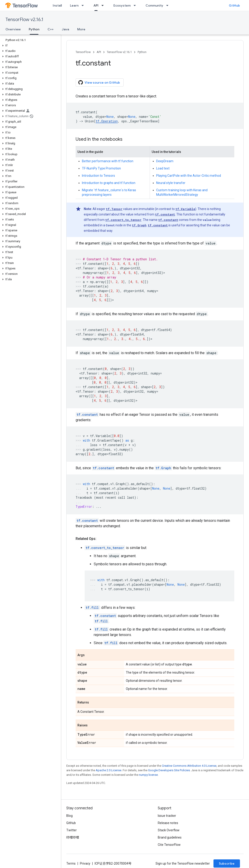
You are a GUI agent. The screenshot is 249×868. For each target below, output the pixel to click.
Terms (71, 863)
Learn (74, 5)
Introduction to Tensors (98, 176)
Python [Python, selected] (34, 29)
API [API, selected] (96, 5)
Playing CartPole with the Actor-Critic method (189, 176)
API (99, 52)
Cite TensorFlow (169, 845)
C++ (51, 29)
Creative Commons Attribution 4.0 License (189, 766)
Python (142, 52)
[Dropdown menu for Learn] (84, 5)
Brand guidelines (170, 837)
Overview (13, 29)
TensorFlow (83, 52)
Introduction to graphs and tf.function (109, 183)
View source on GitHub (99, 82)
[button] (30, 46)
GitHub (234, 5)
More (81, 29)
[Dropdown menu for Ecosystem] (136, 5)
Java (65, 29)
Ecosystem (122, 5)
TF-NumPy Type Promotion (101, 168)
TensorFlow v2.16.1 (24, 20)
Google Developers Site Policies (169, 770)
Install (57, 5)
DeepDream (165, 161)
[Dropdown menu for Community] (169, 5)
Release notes (168, 823)
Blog (69, 816)
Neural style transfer (171, 183)
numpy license (148, 775)
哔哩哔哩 (73, 837)
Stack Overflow (169, 830)
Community (154, 5)
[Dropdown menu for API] (104, 5)
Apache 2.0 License (109, 770)
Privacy (85, 863)
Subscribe (227, 863)
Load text (163, 168)
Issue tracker (167, 816)
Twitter (72, 830)
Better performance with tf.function (108, 161)
